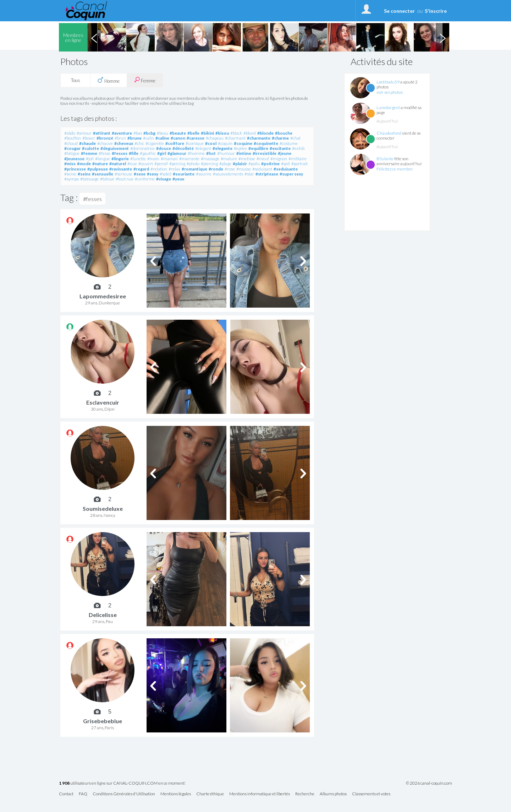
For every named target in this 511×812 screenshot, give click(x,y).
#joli (90, 159)
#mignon (279, 159)
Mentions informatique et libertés (260, 794)
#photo (193, 164)
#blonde (265, 133)
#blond (250, 133)
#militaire (298, 159)
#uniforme (145, 179)
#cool (211, 143)
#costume (289, 143)
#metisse (247, 159)
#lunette (138, 159)
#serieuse (123, 174)
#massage (210, 159)
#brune (134, 138)
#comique (195, 143)
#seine (70, 174)
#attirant (102, 133)
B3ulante (385, 159)
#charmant (235, 138)
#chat (295, 138)
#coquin (225, 143)
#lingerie (120, 159)
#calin (149, 138)
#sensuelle (103, 174)
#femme (89, 153)
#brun (120, 138)
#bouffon (73, 138)
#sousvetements (228, 174)
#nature (100, 164)
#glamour (177, 153)
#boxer (89, 138)
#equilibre (258, 148)
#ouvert (146, 164)
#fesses (120, 153)
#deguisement (115, 148)
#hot (211, 153)
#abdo (70, 133)
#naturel (118, 164)
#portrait (300, 164)
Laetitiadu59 (388, 82)
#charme (280, 138)
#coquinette (266, 143)
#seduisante (286, 169)
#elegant (203, 148)
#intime (244, 153)
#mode (84, 164)
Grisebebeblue (103, 721)
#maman (169, 159)
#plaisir (240, 164)
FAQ (83, 794)
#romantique (194, 169)
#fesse (105, 153)
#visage (164, 179)
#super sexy (291, 174)
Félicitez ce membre (395, 169)
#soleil (166, 174)
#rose (230, 169)
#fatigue (72, 153)
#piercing (209, 164)
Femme (145, 80)
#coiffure (175, 143)
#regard (141, 169)
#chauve (105, 143)
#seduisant (262, 169)
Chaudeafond (389, 133)
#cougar (72, 148)
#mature (229, 159)
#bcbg (149, 133)
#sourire (204, 174)
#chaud (71, 143)
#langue (103, 159)
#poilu (254, 164)
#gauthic (148, 153)
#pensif (161, 164)
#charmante (259, 138)
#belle (193, 133)
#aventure (122, 133)
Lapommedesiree (103, 296)
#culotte (90, 148)
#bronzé (105, 138)
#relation (159, 169)
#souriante (184, 174)
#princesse (75, 169)
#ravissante (121, 169)
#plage (225, 164)
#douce (164, 148)
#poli (285, 164)
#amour (84, 133)
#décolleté (183, 148)
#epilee (240, 148)
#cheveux (124, 143)
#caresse (196, 138)
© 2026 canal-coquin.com (429, 783)
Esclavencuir (103, 402)
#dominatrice (142, 148)
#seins (84, 174)
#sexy (153, 174)
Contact (66, 794)
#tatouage (89, 179)
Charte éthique (210, 794)
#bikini (207, 133)
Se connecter (399, 11)
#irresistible (265, 153)
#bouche (284, 133)
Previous (94, 37)
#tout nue (125, 179)
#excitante (280, 148)
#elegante (222, 148)
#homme (196, 153)
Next (443, 37)
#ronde (216, 169)
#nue (132, 164)
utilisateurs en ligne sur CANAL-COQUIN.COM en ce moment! (122, 783)
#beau (163, 133)
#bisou (222, 133)
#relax (174, 169)
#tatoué (107, 179)
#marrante (189, 159)
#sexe (140, 174)
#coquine (243, 143)
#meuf (263, 159)
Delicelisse (103, 615)
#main (153, 159)
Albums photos (333, 794)
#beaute (178, 133)
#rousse (244, 169)
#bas (138, 133)
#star (249, 174)
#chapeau (215, 138)
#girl (162, 153)
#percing (177, 164)
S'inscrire (436, 11)
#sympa (72, 179)
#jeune (285, 153)
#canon (178, 138)
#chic (139, 143)
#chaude (87, 143)
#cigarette (155, 143)
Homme (109, 80)
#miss (70, 164)
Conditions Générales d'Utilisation (124, 794)
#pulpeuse (98, 169)
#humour (226, 153)
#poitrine (270, 164)
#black (236, 133)
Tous (76, 80)
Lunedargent (388, 107)
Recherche (305, 794)
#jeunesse (74, 159)
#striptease (267, 174)
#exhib (298, 148)
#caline (162, 138)
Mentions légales (176, 794)
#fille (134, 153)
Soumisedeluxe (103, 508)
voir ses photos (390, 92)
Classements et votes (371, 794)
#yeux (178, 179)
